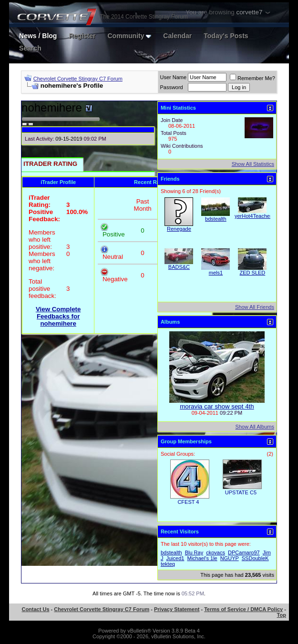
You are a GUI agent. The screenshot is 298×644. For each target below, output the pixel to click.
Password (171, 87)
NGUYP (230, 558)
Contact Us (35, 609)
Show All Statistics (253, 164)
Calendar (177, 36)
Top (282, 615)
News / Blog (38, 36)
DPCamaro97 (244, 552)
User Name (173, 77)
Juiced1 (175, 558)
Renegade (179, 229)
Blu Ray (194, 552)
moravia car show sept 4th (217, 406)
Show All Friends (255, 307)
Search (30, 48)
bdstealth (216, 219)
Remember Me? (252, 78)
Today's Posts (226, 36)
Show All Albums (255, 427)
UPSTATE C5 (241, 492)
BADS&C (179, 267)
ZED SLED (253, 273)
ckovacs (216, 552)
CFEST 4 (188, 502)
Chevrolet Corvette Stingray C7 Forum (78, 79)
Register (82, 36)
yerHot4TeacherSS (257, 216)
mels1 (216, 273)
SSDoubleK (255, 558)
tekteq (168, 564)
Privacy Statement (177, 609)
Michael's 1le (202, 558)
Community (129, 36)
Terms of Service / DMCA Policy (243, 609)
